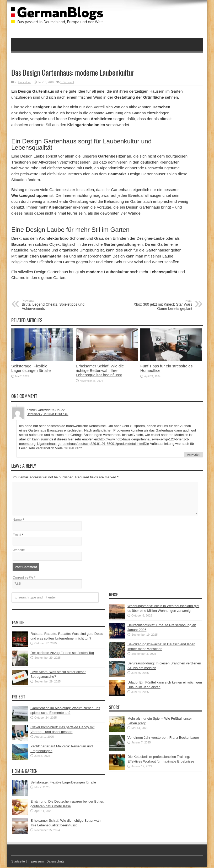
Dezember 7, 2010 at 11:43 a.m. (47, 414)
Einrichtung (25, 82)
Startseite (18, 863)
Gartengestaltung (120, 244)
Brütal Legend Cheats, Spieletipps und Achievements (54, 305)
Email (17, 536)
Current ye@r (24, 579)
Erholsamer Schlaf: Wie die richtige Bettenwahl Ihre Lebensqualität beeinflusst (100, 370)
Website (19, 551)
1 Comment (67, 82)
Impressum (37, 863)
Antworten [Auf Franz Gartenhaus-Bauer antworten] (194, 455)
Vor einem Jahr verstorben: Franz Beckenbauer (163, 739)
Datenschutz (57, 863)
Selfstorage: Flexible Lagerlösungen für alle (31, 368)
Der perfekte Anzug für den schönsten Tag (62, 654)
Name (17, 521)
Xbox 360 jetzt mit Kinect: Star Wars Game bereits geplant (160, 305)
